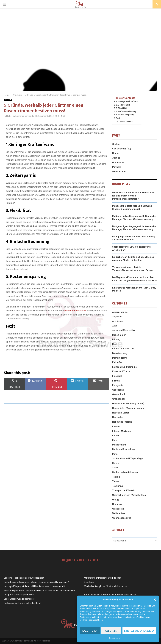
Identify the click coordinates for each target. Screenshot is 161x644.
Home (115, 153)
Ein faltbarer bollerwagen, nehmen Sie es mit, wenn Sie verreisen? (37, 582)
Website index (119, 172)
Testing (116, 477)
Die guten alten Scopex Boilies (19, 595)
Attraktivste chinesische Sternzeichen (103, 578)
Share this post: (127, 121)
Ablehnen (111, 631)
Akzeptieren (90, 631)
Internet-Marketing (122, 431)
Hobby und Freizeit (122, 422)
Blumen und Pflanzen (123, 349)
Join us (116, 158)
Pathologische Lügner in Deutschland (22, 603)
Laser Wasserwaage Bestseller (19, 599)
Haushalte (117, 417)
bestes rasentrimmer (75, 311)
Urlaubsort (118, 504)
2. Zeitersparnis (123, 105)
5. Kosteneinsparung (125, 115)
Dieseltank (89, 582)
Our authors (118, 162)
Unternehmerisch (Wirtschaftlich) (129, 495)
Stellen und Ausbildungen (125, 472)
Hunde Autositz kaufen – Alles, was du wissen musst (110, 595)
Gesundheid (119, 394)
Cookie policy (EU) (122, 149)
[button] (155, 600)
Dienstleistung (120, 353)
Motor (115, 454)
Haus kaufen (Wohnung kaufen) (128, 404)
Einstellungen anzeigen (139, 631)
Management (119, 445)
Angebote (8, 100)
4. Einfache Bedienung (126, 111)
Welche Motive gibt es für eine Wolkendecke (105, 586)
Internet (116, 427)
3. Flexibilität (122, 108)
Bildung (116, 339)
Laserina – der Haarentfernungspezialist (24, 578)
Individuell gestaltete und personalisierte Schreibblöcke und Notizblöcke (39, 591)
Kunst (115, 440)
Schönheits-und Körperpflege (128, 458)
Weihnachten (119, 513)
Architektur (118, 321)
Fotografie (118, 385)
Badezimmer (119, 335)
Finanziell (117, 376)
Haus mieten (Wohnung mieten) (128, 408)
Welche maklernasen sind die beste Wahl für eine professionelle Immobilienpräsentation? (133, 196)
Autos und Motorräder (124, 330)
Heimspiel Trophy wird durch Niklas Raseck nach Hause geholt (34, 586)
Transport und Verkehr (124, 490)
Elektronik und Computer (125, 367)
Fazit (118, 118)
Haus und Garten (121, 413)
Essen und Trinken (122, 371)
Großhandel (118, 399)
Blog (115, 344)
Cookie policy (115, 638)
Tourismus (118, 486)
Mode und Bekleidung (124, 449)
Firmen (116, 381)
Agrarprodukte (120, 312)
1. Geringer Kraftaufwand (127, 101)
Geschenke (118, 390)
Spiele (115, 463)
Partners (117, 167)
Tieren (116, 481)
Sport (115, 468)
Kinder (116, 436)
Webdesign (118, 509)
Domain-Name (120, 358)
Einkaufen (117, 362)
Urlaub (116, 500)
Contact (116, 144)
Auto (115, 326)
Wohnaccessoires (122, 518)
